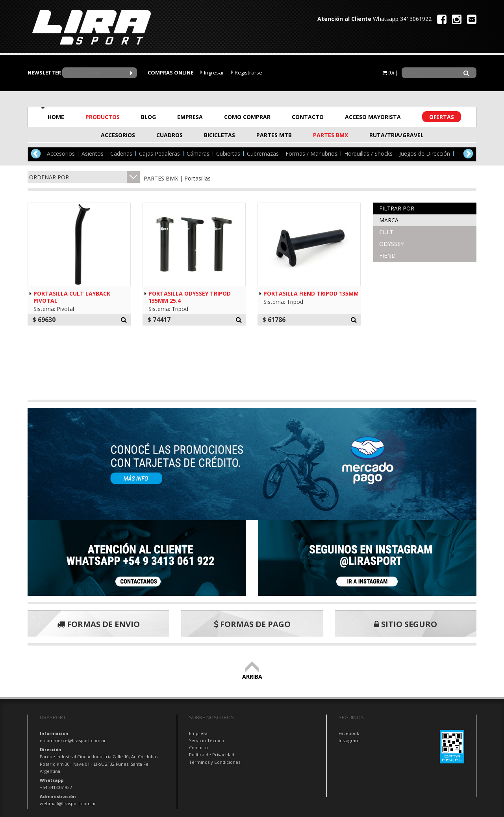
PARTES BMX (331, 135)
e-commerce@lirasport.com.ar (73, 740)
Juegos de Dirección (425, 154)
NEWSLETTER (44, 73)
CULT (386, 232)
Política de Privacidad (212, 755)
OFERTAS (442, 117)
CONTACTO (308, 117)
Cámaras (198, 154)
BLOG (148, 117)
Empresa (198, 733)
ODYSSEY (391, 244)
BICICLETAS (220, 135)
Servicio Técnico (207, 740)
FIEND (387, 256)
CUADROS (170, 135)
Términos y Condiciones (215, 762)
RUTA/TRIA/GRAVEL (389, 135)
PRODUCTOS (103, 117)
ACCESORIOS (118, 135)
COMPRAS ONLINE (170, 73)
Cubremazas (263, 154)
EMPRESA (190, 117)
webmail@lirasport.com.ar (68, 803)
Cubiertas (228, 154)
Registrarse (247, 73)
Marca (389, 220)
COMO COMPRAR (247, 117)
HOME (56, 117)
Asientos (93, 154)
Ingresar (212, 73)
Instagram (349, 740)
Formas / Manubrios (311, 154)
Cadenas (121, 154)
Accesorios (61, 154)
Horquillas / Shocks (368, 154)
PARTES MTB (274, 135)
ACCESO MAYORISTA (373, 117)
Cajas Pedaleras (159, 154)
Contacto (198, 747)
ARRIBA (252, 673)
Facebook (349, 733)
